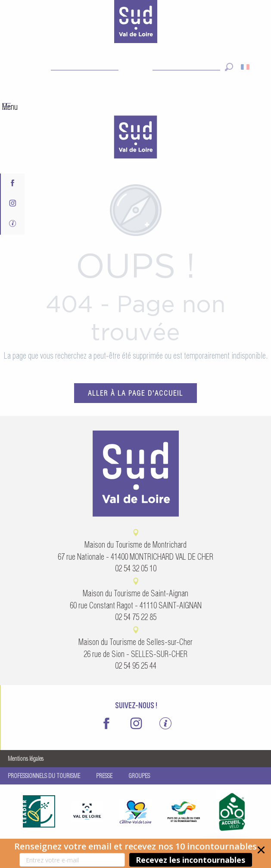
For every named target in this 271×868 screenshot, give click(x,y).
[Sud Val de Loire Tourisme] (136, 23)
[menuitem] (136, 138)
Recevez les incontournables (190, 860)
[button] (135, 853)
